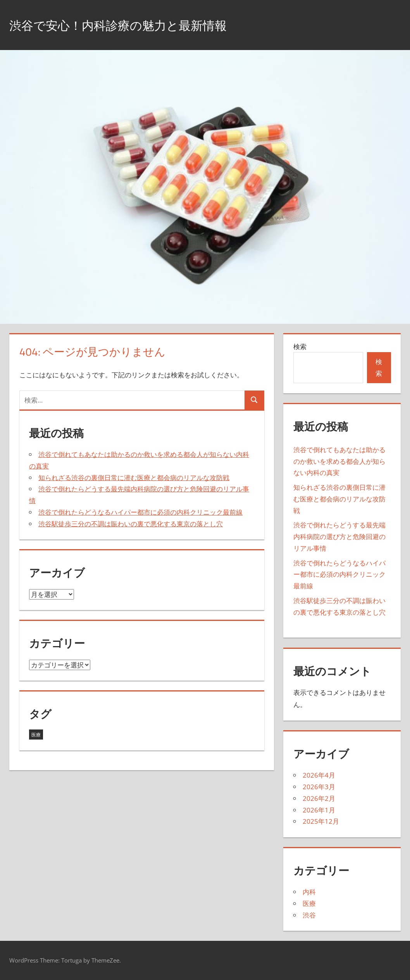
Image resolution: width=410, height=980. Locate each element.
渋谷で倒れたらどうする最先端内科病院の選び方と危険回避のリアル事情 (339, 537)
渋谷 (309, 915)
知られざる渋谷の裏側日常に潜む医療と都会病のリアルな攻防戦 (134, 478)
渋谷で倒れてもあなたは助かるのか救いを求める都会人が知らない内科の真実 (339, 461)
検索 (300, 347)
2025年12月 (321, 821)
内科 (309, 892)
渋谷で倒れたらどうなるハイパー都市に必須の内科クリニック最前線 (140, 512)
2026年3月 (319, 787)
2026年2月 (319, 798)
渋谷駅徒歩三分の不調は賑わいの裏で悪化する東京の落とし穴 (131, 524)
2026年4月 (319, 775)
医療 (309, 903)
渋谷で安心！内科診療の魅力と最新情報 (135, 25)
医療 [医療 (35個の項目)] (36, 735)
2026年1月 (319, 810)
